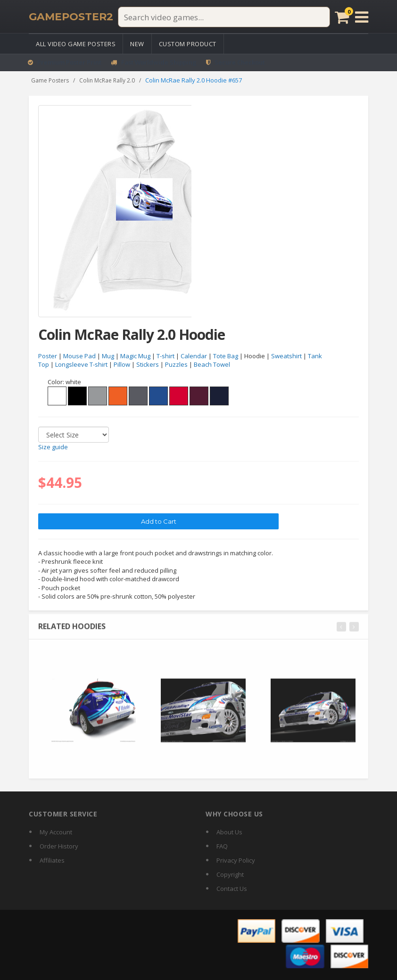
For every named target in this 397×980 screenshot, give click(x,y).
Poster (48, 356)
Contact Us (232, 889)
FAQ (222, 846)
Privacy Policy (236, 860)
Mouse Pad (79, 356)
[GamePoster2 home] (71, 17)
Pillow (122, 365)
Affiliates (52, 860)
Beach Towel (212, 365)
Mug (108, 356)
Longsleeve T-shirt (81, 365)
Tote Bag (226, 356)
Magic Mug (135, 356)
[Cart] (342, 17)
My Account (56, 832)
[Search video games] (224, 17)
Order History (59, 846)
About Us (229, 832)
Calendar (194, 356)
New (137, 44)
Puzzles (176, 365)
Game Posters (50, 80)
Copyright (230, 874)
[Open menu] (362, 17)
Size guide (53, 447)
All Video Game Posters (76, 44)
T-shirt (165, 356)
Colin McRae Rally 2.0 (107, 80)
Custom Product (188, 44)
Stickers (148, 365)
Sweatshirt (286, 356)
